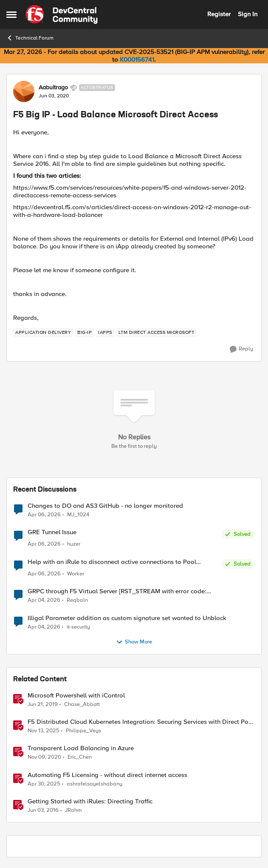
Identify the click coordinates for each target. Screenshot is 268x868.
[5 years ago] (44, 757)
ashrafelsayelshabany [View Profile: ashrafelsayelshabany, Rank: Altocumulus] (95, 784)
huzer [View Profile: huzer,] (74, 544)
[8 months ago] (44, 731)
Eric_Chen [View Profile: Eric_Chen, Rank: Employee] (80, 757)
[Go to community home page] (62, 14)
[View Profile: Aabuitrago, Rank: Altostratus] (24, 91)
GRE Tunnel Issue (52, 532)
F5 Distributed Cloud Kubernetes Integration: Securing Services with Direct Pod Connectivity (140, 722)
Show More (134, 642)
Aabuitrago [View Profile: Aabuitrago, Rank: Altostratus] (53, 88)
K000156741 (137, 60)
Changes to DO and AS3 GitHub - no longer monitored (105, 506)
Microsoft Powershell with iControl (76, 696)
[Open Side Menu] (11, 14)
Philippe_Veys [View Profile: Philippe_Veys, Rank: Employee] (83, 731)
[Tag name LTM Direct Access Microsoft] (157, 333)
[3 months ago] (44, 515)
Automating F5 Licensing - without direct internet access (107, 775)
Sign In (248, 14)
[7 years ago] (43, 705)
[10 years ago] (43, 810)
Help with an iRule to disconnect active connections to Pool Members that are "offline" (112, 562)
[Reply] (241, 349)
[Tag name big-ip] (85, 333)
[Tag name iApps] (105, 333)
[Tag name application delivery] (43, 333)
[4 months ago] (44, 600)
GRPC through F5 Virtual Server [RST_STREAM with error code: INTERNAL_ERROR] (117, 591)
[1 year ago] (44, 784)
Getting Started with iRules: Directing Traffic (90, 801)
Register (219, 14)
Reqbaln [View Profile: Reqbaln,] (77, 600)
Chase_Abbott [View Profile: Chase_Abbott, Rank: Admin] (82, 704)
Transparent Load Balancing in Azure (81, 748)
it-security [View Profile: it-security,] (78, 627)
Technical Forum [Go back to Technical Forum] (30, 38)
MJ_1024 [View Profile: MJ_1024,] (78, 515)
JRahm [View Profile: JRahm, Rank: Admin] (73, 810)
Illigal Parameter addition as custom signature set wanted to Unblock (127, 618)
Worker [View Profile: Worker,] (76, 574)
